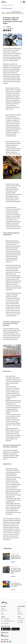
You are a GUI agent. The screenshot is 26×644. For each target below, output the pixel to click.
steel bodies (12, 64)
